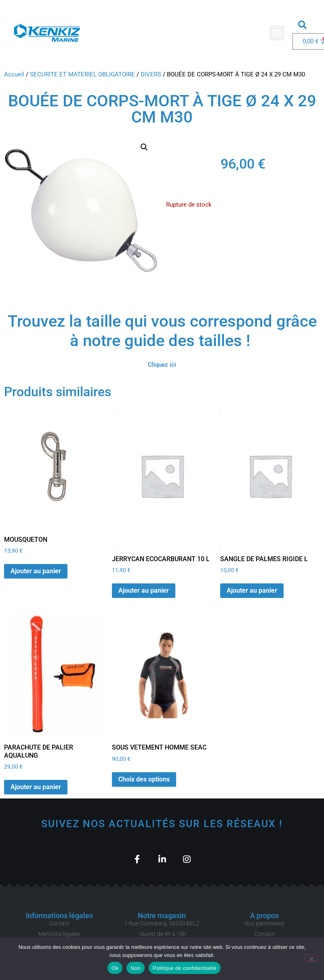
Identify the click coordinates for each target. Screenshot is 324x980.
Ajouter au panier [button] (36, 571)
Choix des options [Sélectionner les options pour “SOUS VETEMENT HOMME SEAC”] (144, 779)
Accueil (14, 74)
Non (136, 968)
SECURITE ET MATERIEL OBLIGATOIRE (82, 74)
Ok (115, 968)
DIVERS (151, 74)
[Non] (311, 958)
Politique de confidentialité (185, 968)
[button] (277, 33)
